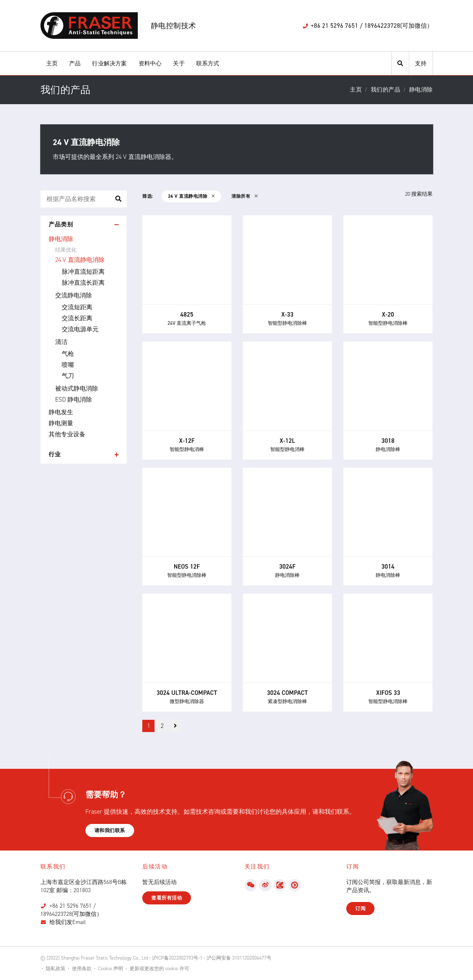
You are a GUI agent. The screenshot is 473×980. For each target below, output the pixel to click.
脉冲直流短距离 (83, 272)
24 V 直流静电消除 (80, 260)
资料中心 (150, 64)
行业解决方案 (109, 64)
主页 (52, 64)
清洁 (61, 342)
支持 (421, 64)
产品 (75, 64)
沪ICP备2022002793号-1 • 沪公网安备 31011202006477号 (212, 958)
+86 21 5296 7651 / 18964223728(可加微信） (71, 910)
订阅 (360, 909)
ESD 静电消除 (74, 400)
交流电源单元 (80, 329)
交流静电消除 (74, 295)
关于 (179, 64)
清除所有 (244, 196)
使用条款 (82, 969)
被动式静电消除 (77, 388)
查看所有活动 (167, 898)
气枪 (68, 354)
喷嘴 (68, 365)
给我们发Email (68, 922)
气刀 (68, 376)
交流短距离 (77, 307)
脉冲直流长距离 (83, 283)
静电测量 (61, 423)
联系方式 (208, 64)
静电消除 (61, 239)
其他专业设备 (67, 434)
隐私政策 (56, 969)
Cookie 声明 (111, 969)
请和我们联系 (110, 830)
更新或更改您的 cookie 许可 (159, 969)
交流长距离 (77, 318)
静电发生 (61, 412)
